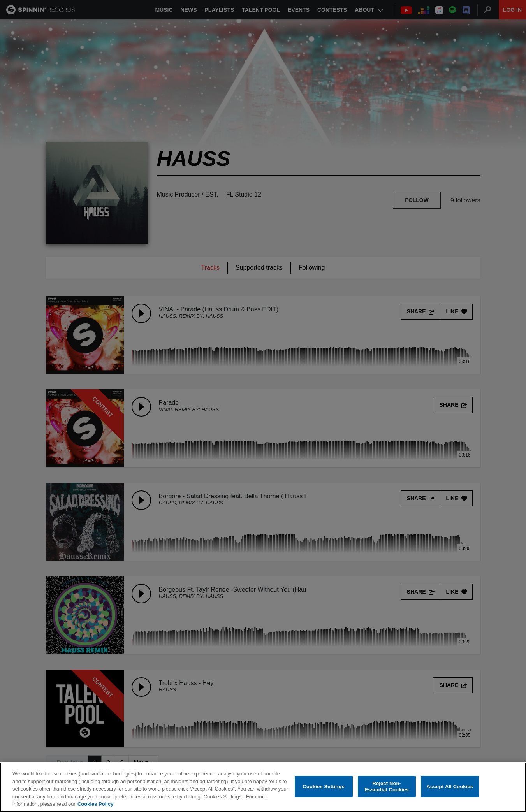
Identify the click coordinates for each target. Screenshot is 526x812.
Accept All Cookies (450, 787)
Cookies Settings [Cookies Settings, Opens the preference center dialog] (324, 787)
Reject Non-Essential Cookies (386, 787)
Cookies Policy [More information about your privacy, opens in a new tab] (95, 804)
